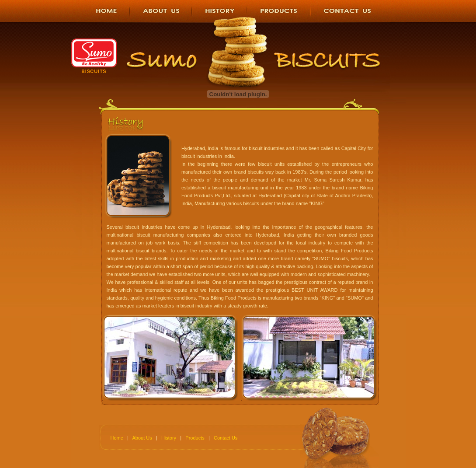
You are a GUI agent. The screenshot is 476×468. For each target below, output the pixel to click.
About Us (142, 438)
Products (195, 438)
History (169, 438)
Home (117, 438)
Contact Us (226, 438)
